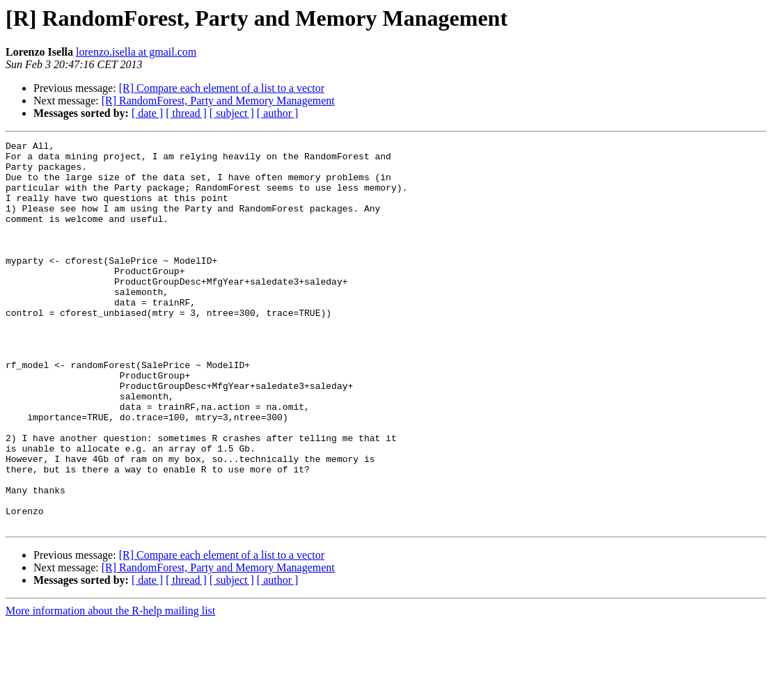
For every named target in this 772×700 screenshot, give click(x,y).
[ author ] (278, 113)
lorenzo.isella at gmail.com (136, 52)
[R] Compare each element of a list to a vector (222, 88)
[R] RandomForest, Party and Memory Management (218, 101)
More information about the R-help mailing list (110, 688)
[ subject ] (232, 113)
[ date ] (147, 113)
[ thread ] (186, 113)
